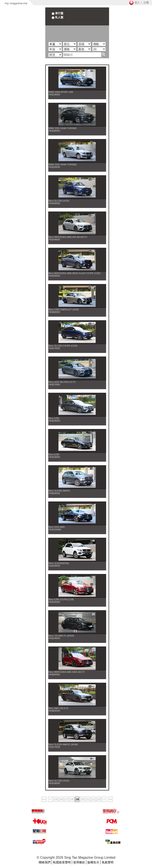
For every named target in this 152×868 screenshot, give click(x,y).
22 (93, 799)
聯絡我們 (45, 862)
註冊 (146, 3)
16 (61, 799)
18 (72, 799)
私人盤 (58, 17)
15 (55, 799)
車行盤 (58, 13)
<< (44, 799)
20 (82, 799)
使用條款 (79, 862)
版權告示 (93, 862)
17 (66, 799)
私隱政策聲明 (62, 862)
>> (110, 799)
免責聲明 (108, 862)
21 (88, 799)
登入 (137, 3)
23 (99, 799)
